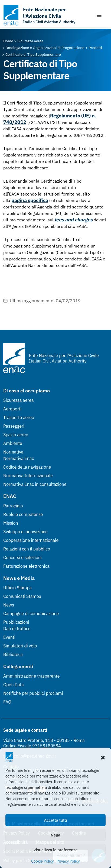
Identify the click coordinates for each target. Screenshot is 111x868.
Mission (11, 523)
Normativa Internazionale (28, 476)
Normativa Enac (19, 458)
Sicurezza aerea (19, 400)
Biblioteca (13, 654)
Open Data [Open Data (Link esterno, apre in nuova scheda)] (14, 685)
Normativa (13, 452)
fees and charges (74, 220)
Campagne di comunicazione (31, 613)
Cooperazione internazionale (31, 540)
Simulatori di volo (20, 646)
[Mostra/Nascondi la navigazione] (99, 15)
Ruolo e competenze (23, 514)
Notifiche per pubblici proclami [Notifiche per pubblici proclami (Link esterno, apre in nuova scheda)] (33, 693)
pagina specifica (30, 200)
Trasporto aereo (19, 417)
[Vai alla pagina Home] (8, 41)
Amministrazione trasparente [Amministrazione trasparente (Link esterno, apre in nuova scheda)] (32, 676)
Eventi (9, 637)
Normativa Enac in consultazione (35, 484)
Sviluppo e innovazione (25, 532)
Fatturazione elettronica (26, 566)
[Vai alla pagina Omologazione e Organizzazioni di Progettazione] (45, 48)
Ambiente (13, 443)
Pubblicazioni (16, 622)
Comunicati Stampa (22, 596)
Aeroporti (12, 409)
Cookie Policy (43, 861)
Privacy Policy (68, 861)
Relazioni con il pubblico (27, 549)
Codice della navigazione (27, 467)
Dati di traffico (17, 629)
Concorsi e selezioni (22, 557)
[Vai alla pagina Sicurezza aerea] (31, 41)
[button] (103, 757)
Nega (55, 835)
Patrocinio (13, 506)
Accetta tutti (56, 820)
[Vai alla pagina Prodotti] (95, 48)
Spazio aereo (16, 435)
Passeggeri (14, 426)
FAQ (7, 702)
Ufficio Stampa (17, 588)
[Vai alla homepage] (47, 15)
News (9, 605)
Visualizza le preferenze (56, 850)
